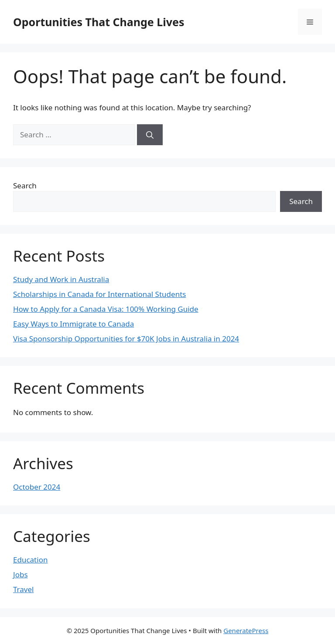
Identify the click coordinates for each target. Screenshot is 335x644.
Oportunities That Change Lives (99, 22)
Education (30, 560)
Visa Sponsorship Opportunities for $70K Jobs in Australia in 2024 (126, 339)
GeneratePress (246, 630)
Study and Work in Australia (61, 279)
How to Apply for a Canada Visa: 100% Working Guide (106, 309)
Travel (23, 589)
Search (25, 186)
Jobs (21, 574)
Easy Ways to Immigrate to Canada (73, 324)
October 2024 (37, 487)
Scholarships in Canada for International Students (99, 294)
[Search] (150, 135)
